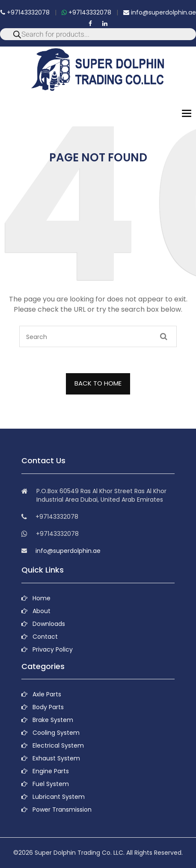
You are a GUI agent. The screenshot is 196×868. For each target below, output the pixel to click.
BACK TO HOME (98, 383)
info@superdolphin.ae (160, 12)
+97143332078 (25, 12)
